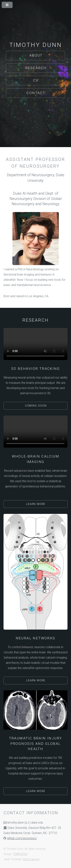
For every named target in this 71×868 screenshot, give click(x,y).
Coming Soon (36, 406)
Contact (36, 93)
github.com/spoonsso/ (22, 838)
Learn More (36, 504)
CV (36, 80)
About (36, 55)
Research (36, 68)
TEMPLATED (20, 854)
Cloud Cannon (31, 859)
